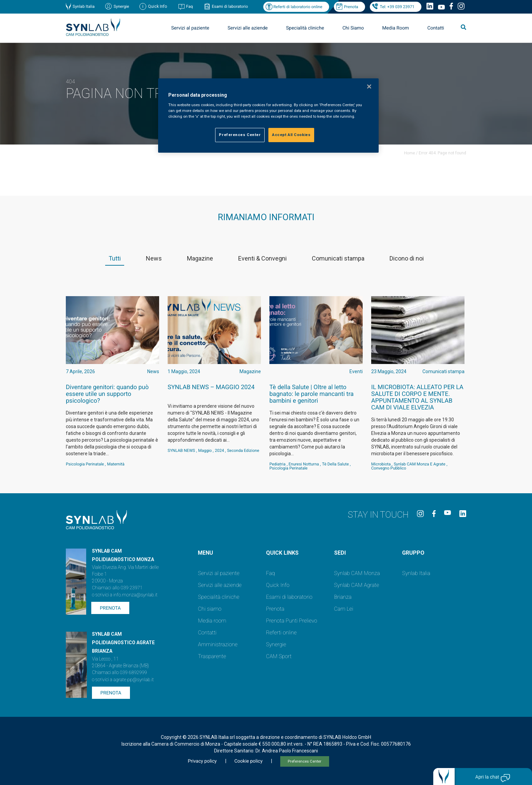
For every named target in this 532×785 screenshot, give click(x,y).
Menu (205, 553)
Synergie (121, 6)
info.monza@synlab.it (135, 595)
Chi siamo (210, 609)
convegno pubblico (389, 468)
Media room (212, 621)
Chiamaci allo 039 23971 (117, 588)
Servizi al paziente (190, 28)
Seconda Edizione (243, 451)
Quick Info (278, 585)
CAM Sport (279, 656)
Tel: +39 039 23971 (397, 7)
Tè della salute (335, 464)
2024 (219, 451)
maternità (116, 464)
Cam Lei (344, 609)
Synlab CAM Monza (357, 573)
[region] (268, 116)
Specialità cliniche (305, 28)
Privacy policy (202, 761)
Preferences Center (305, 761)
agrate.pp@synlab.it (134, 680)
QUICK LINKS (282, 553)
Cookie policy (249, 761)
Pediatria (278, 464)
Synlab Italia (84, 6)
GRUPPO (413, 553)
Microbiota (381, 464)
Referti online (281, 633)
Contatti (436, 28)
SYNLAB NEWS (181, 451)
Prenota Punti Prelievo (292, 621)
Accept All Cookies (291, 135)
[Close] (369, 87)
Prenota (351, 7)
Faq (189, 6)
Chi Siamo (353, 28)
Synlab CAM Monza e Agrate (419, 464)
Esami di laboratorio (230, 6)
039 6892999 (133, 673)
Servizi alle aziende (248, 28)
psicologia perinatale (85, 464)
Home (410, 153)
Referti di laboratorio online (298, 7)
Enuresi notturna (304, 464)
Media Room (395, 28)
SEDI (340, 553)
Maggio (205, 451)
